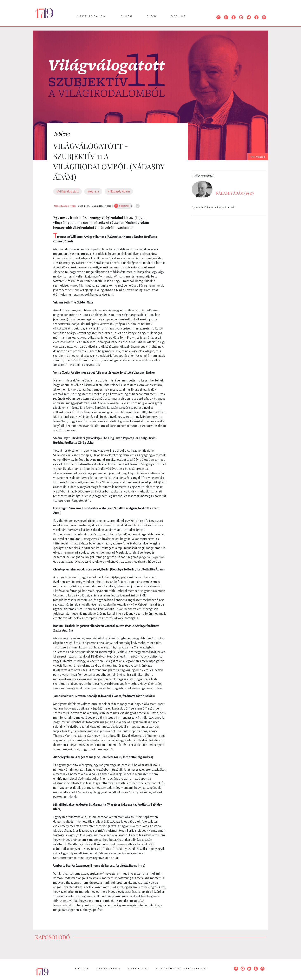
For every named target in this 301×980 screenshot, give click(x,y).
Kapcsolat (139, 968)
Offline (179, 16)
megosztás (122, 206)
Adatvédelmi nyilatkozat (182, 968)
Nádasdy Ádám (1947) (65, 206)
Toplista (62, 133)
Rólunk (82, 968)
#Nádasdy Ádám (119, 191)
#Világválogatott (68, 191)
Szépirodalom (92, 16)
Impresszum (109, 968)
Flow (152, 16)
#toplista (93, 191)
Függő (127, 16)
